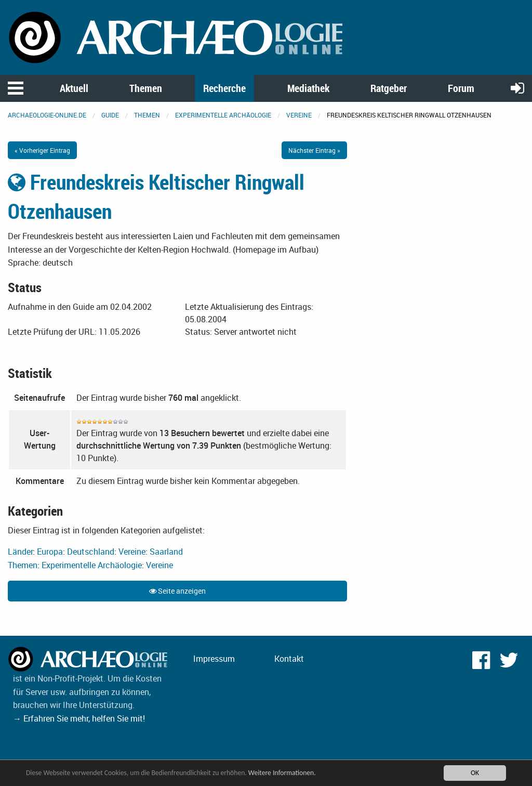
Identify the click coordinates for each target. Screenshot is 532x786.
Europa (50, 552)
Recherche (224, 88)
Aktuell (74, 88)
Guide (110, 115)
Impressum (214, 659)
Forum (461, 88)
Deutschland (91, 552)
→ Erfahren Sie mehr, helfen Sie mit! (79, 718)
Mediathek (308, 88)
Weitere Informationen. (282, 773)
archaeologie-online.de (47, 115)
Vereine (299, 115)
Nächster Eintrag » (314, 150)
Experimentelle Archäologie (223, 115)
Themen (146, 88)
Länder (20, 552)
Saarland (166, 552)
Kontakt (289, 659)
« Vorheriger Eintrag (42, 150)
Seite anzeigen (177, 591)
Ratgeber (389, 88)
